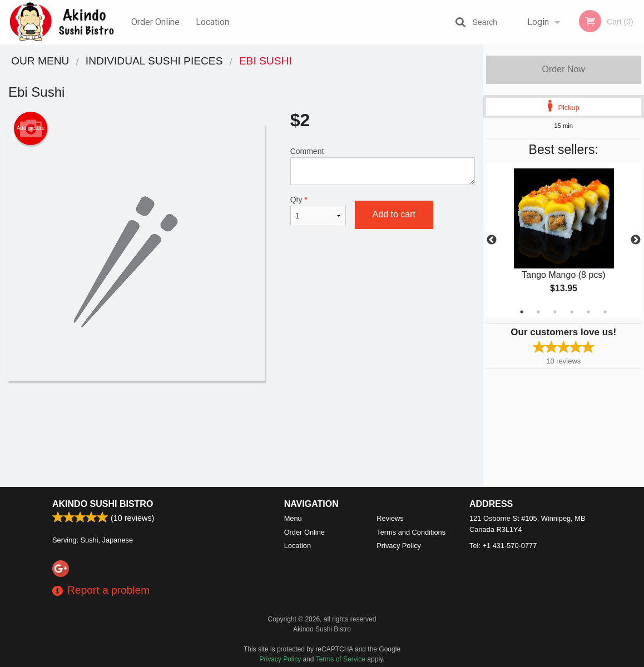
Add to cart (394, 214)
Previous (492, 240)
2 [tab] (538, 312)
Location (212, 22)
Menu (293, 518)
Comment (383, 166)
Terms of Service (341, 659)
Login (538, 22)
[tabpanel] (564, 240)
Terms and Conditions (411, 532)
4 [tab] (572, 312)
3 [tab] (555, 312)
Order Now (564, 69)
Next (636, 240)
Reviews (390, 518)
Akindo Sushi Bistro (103, 504)
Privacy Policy (399, 546)
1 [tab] (522, 312)
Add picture (31, 128)
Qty (318, 211)
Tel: (503, 546)
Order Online (155, 22)
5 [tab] (588, 312)
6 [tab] (605, 312)
